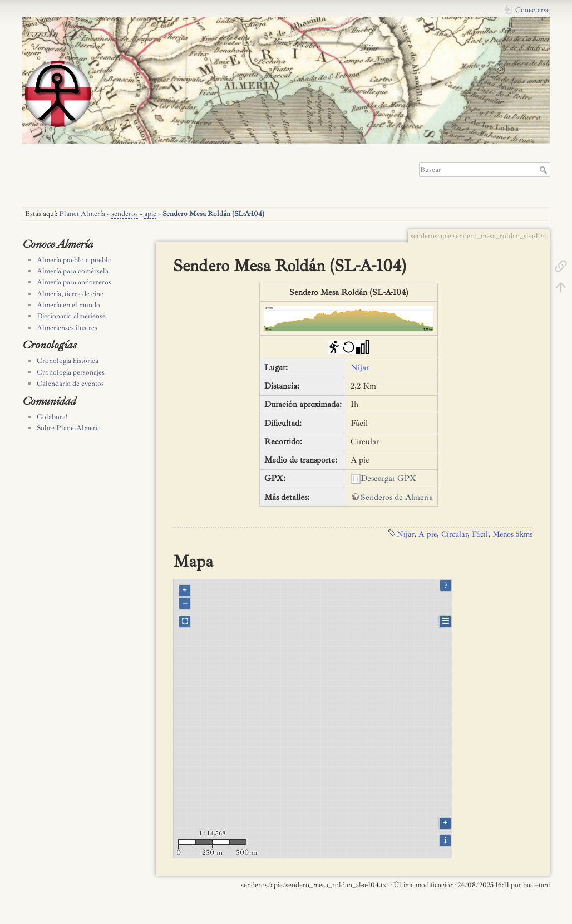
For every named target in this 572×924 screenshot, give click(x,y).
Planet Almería (82, 214)
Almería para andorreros (74, 282)
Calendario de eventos (70, 384)
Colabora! (52, 417)
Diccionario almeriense (71, 316)
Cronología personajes (71, 372)
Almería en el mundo (68, 305)
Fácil (480, 534)
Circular (454, 534)
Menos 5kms (512, 534)
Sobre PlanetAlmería (69, 428)
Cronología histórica (68, 361)
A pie (428, 534)
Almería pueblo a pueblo (74, 260)
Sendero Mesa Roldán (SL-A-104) (213, 214)
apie (150, 214)
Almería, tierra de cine (70, 294)
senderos (125, 214)
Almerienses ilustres (67, 328)
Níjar (360, 368)
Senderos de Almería (397, 497)
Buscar (544, 170)
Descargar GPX (388, 478)
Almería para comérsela (73, 271)
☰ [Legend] (445, 621)
